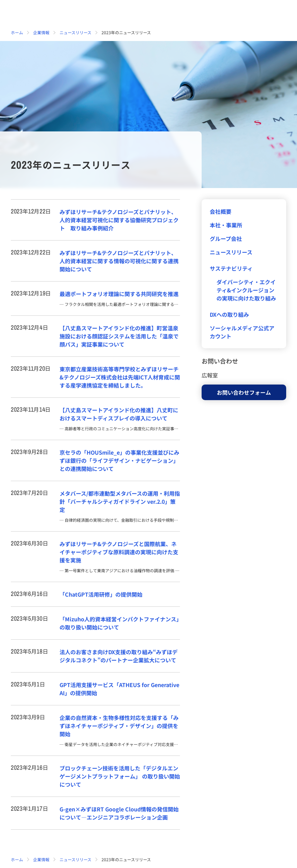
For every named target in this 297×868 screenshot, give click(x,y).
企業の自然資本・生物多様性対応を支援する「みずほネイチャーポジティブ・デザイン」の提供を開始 (119, 726)
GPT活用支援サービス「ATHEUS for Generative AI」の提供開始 (119, 689)
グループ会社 (226, 239)
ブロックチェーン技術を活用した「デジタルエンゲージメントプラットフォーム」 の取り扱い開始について (120, 776)
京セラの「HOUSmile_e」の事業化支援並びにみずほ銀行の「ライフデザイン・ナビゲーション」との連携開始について (119, 460)
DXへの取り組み (229, 314)
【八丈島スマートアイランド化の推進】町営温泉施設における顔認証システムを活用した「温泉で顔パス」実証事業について (119, 336)
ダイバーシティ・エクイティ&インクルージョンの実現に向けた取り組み (246, 290)
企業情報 (41, 32)
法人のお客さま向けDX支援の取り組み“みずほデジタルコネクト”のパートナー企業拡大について (119, 656)
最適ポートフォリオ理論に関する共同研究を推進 (119, 294)
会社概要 (221, 211)
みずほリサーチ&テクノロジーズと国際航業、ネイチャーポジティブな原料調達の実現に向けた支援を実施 (119, 552)
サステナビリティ (231, 268)
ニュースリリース (75, 32)
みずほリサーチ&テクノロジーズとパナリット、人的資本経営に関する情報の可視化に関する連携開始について (119, 261)
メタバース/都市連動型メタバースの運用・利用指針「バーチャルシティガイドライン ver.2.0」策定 (120, 501)
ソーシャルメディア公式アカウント (242, 332)
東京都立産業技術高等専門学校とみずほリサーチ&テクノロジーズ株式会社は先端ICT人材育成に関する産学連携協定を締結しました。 (120, 377)
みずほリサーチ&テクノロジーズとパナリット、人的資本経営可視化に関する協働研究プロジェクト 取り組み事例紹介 (119, 220)
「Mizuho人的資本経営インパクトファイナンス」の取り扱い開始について (119, 623)
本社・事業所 (226, 225)
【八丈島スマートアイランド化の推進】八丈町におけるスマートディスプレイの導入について (119, 414)
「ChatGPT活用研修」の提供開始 (101, 594)
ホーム (17, 32)
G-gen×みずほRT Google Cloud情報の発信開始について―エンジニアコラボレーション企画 (119, 813)
